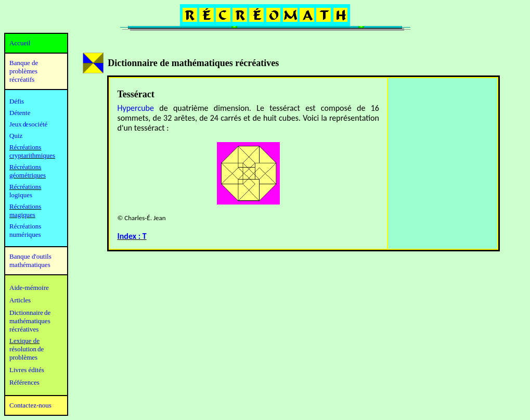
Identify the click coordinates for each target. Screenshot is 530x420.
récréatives (24, 329)
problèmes (23, 357)
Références (24, 382)
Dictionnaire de (30, 313)
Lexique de (24, 341)
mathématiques (30, 321)
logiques (21, 195)
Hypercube (136, 108)
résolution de (27, 349)
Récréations (25, 187)
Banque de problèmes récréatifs (24, 71)
